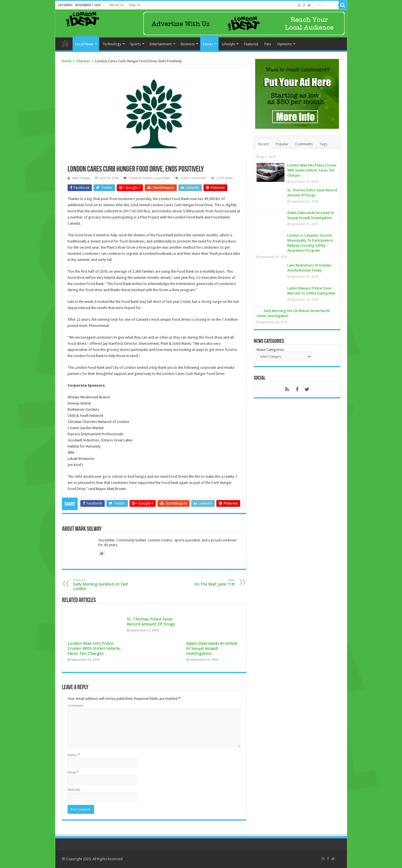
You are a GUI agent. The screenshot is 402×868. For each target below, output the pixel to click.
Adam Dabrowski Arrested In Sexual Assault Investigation (211, 648)
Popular (282, 144)
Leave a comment (193, 178)
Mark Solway (81, 178)
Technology (112, 44)
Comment (75, 706)
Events (208, 44)
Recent (264, 144)
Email (73, 772)
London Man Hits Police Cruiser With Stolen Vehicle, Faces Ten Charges (94, 648)
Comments (304, 144)
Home (65, 43)
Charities (83, 61)
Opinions (284, 44)
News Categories (270, 350)
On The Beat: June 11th (206, 582)
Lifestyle (228, 44)
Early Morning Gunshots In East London (102, 585)
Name (74, 755)
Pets (268, 44)
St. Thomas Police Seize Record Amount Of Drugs (151, 622)
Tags (324, 144)
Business (188, 44)
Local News (84, 44)
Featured (251, 44)
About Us (116, 5)
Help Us (135, 5)
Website (74, 790)
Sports (135, 44)
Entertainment (161, 44)
